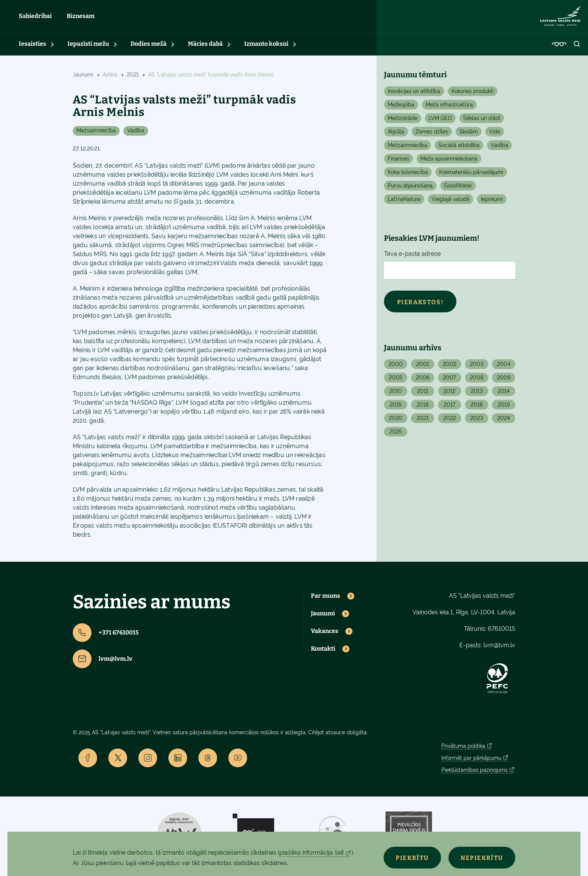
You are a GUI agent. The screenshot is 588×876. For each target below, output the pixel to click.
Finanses (398, 162)
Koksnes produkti (472, 94)
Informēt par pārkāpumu (471, 761)
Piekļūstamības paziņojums (475, 773)
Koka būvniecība (408, 175)
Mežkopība (401, 108)
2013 (477, 394)
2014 (504, 394)
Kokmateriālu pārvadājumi (471, 175)
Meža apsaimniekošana (449, 162)
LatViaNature (404, 202)
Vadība (136, 134)
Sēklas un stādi (482, 121)
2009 (504, 381)
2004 (504, 367)
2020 (396, 421)
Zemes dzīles (432, 135)
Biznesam (81, 18)
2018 (477, 408)
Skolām (469, 135)
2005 (396, 381)
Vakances (325, 634)
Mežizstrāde (403, 121)
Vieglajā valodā (451, 202)
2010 (396, 394)
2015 (396, 408)
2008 (477, 381)
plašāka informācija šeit (312, 853)
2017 (449, 408)
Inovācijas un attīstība (414, 94)
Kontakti (323, 652)
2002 (450, 367)
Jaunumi (323, 617)
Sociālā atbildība (459, 148)
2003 (477, 367)
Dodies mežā (148, 47)
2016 (423, 408)
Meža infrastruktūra (449, 108)
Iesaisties (32, 47)
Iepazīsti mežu (88, 47)
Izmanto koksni (266, 47)
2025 (396, 435)
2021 (423, 421)
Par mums (325, 599)
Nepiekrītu (481, 858)
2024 (504, 421)
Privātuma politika (463, 749)
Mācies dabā (205, 47)
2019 (504, 408)
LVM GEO (440, 121)
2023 (477, 421)
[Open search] (577, 47)
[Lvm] (560, 18)
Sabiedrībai (35, 18)
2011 (423, 394)
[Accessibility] (559, 47)
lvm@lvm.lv (103, 662)
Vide (495, 135)
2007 (449, 381)
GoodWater (458, 189)
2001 (423, 367)
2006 (423, 381)
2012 (450, 394)
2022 (450, 421)
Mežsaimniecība (96, 134)
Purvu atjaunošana (410, 189)
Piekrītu (409, 858)
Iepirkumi (492, 202)
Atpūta (396, 135)
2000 (396, 367)
